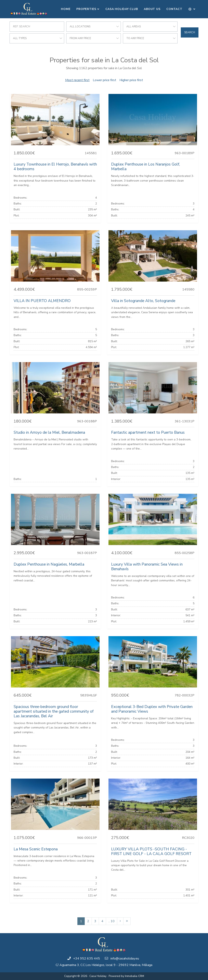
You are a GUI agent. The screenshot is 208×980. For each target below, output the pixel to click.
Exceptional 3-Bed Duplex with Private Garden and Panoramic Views (152, 709)
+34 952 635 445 (87, 958)
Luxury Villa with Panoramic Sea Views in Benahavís (147, 567)
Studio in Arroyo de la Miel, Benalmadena (49, 432)
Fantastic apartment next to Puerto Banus (148, 432)
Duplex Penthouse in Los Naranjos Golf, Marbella (146, 167)
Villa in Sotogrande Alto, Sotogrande (143, 301)
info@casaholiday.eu (125, 958)
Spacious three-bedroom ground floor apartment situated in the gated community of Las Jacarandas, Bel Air (54, 711)
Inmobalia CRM (134, 976)
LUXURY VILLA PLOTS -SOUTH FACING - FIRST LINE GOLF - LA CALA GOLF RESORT (151, 851)
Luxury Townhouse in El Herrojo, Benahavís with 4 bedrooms (55, 167)
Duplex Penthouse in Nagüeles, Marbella (49, 564)
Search (190, 32)
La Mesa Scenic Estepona (36, 849)
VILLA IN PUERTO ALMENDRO (42, 301)
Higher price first (131, 80)
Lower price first (105, 80)
